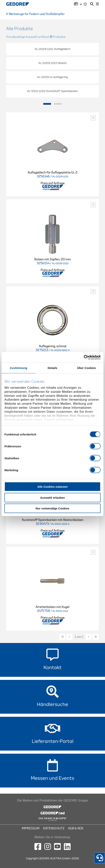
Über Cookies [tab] (87, 368)
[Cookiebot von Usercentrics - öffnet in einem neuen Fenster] (84, 357)
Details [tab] (52, 368)
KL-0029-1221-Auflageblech (53, 49)
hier (56, 424)
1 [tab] (47, 104)
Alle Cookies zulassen (52, 487)
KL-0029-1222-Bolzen (53, 63)
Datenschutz (54, 828)
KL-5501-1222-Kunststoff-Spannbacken (53, 91)
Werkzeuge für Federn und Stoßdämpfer (37, 14)
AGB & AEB (76, 828)
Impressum (31, 828)
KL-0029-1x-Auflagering (52, 77)
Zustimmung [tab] (19, 368)
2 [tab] (58, 104)
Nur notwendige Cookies (52, 508)
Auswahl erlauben (52, 497)
